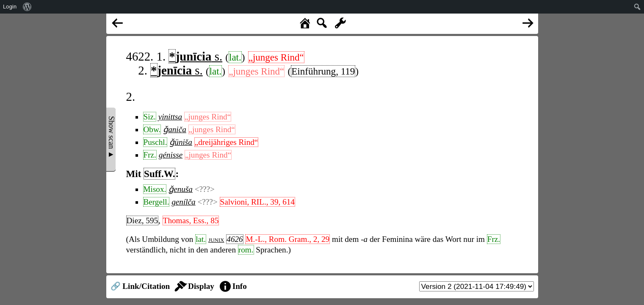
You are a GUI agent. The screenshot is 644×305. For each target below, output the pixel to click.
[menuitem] (27, 7)
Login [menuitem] (10, 7)
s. (195, 56)
